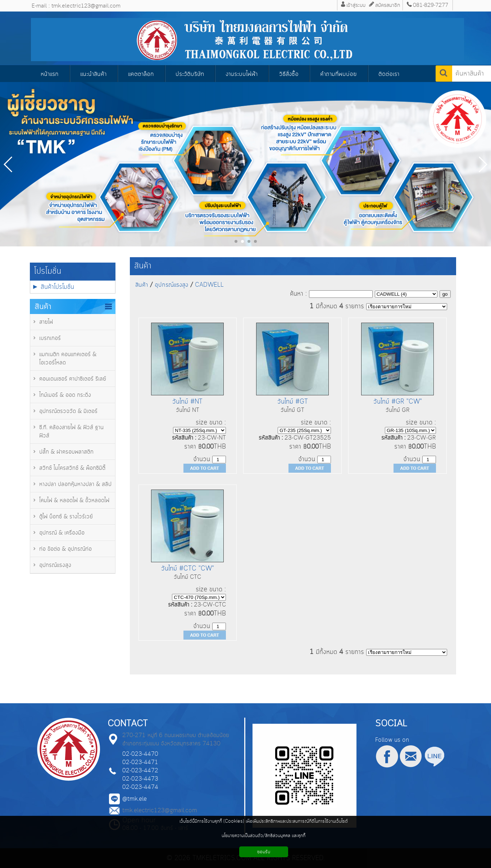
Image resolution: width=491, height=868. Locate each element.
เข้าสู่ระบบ (356, 5)
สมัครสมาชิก (388, 5)
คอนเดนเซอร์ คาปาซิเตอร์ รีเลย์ (73, 379)
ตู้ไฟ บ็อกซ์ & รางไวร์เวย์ (66, 517)
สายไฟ (46, 322)
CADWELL (209, 285)
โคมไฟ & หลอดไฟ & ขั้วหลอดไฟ (74, 501)
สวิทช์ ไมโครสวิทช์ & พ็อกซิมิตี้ (72, 468)
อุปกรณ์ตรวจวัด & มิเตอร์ (68, 411)
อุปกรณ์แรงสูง (55, 565)
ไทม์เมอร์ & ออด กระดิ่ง (65, 395)
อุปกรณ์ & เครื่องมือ (62, 533)
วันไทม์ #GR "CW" (398, 402)
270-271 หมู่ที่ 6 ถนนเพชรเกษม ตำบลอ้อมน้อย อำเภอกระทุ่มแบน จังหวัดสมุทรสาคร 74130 (176, 740)
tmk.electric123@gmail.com (160, 811)
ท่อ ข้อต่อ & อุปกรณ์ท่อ (65, 549)
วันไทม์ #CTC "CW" (188, 569)
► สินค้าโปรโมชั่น (53, 287)
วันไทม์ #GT (293, 402)
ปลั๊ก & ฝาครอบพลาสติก (66, 452)
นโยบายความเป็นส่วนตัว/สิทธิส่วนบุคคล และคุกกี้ (263, 836)
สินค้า (143, 266)
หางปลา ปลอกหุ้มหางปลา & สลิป (75, 484)
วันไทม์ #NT (187, 402)
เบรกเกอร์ (50, 338)
